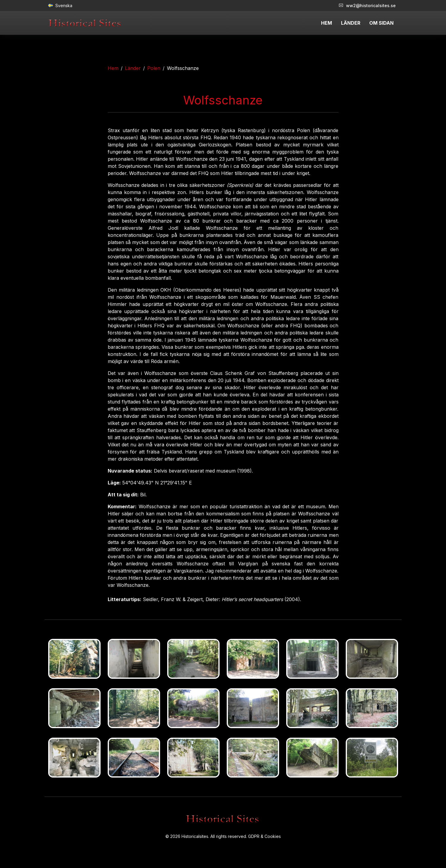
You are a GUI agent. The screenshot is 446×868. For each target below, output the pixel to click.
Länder (133, 68)
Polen (154, 68)
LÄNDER (351, 23)
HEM (327, 23)
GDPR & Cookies (265, 836)
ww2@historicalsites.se (367, 6)
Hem (113, 68)
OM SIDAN (381, 23)
